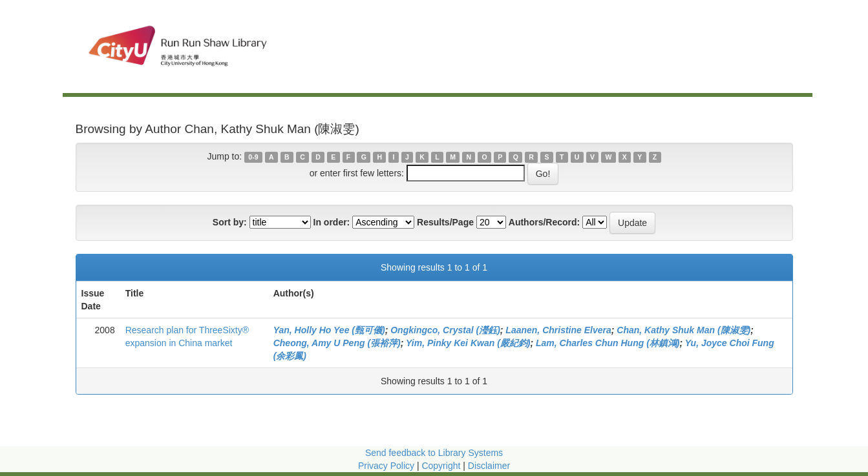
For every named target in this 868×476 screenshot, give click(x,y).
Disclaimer (489, 466)
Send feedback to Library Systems (434, 453)
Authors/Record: (544, 222)
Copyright (442, 466)
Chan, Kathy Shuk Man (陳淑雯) (683, 330)
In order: (332, 222)
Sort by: (230, 222)
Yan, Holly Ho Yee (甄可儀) (329, 330)
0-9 (253, 157)
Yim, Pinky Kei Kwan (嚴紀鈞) (468, 343)
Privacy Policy (386, 466)
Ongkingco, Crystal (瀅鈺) (445, 330)
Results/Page (445, 222)
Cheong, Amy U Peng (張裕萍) (337, 343)
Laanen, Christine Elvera (558, 330)
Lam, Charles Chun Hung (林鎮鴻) (608, 343)
